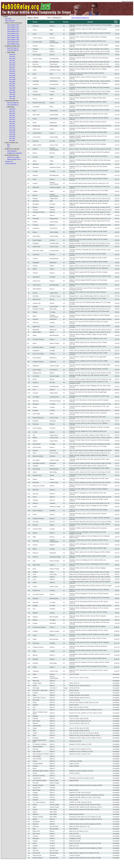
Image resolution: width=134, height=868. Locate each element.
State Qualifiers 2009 (13, 38)
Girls (9, 147)
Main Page (8, 19)
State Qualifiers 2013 (13, 29)
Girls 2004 (12, 99)
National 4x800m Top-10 (14, 159)
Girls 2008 (12, 82)
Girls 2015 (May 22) (13, 50)
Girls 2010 (12, 73)
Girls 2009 (12, 78)
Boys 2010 (12, 71)
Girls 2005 (12, 94)
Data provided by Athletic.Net (80, 18)
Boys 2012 (12, 63)
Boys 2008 (12, 80)
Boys (9, 145)
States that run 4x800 (13, 157)
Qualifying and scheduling (14, 153)
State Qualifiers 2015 (13, 25)
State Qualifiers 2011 (13, 33)
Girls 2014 (12, 57)
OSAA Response (12, 151)
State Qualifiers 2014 (13, 27)
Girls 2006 (12, 90)
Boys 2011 (12, 67)
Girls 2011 (12, 69)
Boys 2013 (12, 59)
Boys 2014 (12, 54)
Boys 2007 (12, 84)
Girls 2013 (12, 61)
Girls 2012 (12, 65)
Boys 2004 (12, 96)
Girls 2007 (12, 86)
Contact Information (11, 164)
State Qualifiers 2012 (13, 31)
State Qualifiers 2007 (13, 42)
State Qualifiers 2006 (13, 44)
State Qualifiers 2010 (13, 36)
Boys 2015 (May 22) (13, 48)
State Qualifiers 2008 (13, 40)
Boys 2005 (12, 92)
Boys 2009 (12, 75)
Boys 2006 (12, 88)
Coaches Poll (9, 162)
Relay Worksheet (10, 21)
